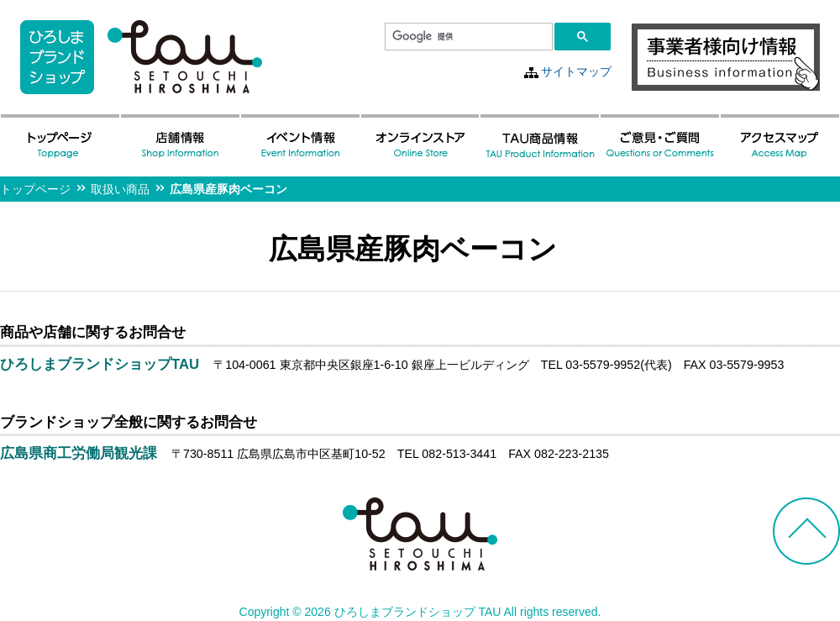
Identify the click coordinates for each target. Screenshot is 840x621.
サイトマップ (576, 71)
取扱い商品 (120, 189)
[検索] (467, 37)
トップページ (35, 189)
